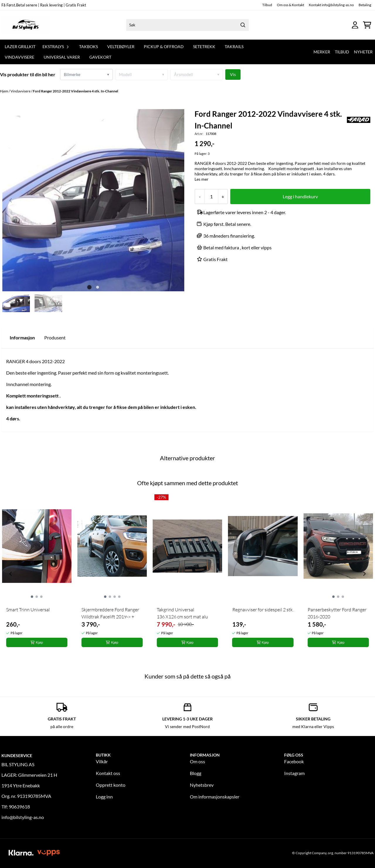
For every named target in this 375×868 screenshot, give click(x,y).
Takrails (234, 46)
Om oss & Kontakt (290, 5)
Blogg (196, 773)
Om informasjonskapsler (215, 797)
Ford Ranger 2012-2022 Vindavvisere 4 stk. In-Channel (75, 91)
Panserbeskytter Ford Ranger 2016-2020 (337, 613)
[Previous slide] (11, 200)
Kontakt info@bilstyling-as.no (331, 5)
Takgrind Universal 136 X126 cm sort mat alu (182, 613)
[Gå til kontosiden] (355, 25)
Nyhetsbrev (202, 785)
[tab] (89, 287)
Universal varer (62, 57)
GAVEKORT (100, 57)
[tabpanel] (37, 571)
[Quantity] (211, 197)
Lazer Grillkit (20, 46)
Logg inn (104, 797)
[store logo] (26, 25)
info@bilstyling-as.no (23, 817)
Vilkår (102, 761)
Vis (233, 74)
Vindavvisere (19, 57)
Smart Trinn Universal (28, 610)
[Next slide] (176, 200)
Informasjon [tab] (22, 337)
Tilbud (267, 5)
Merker (322, 52)
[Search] (243, 25)
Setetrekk (204, 46)
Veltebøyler (121, 46)
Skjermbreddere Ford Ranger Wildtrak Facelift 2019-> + (110, 613)
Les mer (202, 179)
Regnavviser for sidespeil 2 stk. (263, 610)
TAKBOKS (88, 46)
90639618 (19, 807)
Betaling (365, 5)
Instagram (294, 773)
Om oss (197, 761)
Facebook (294, 761)
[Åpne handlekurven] (367, 25)
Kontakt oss (108, 773)
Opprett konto (111, 785)
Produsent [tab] (55, 337)
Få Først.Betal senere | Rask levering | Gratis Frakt (44, 5)
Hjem (4, 91)
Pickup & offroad (164, 46)
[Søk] (187, 25)
